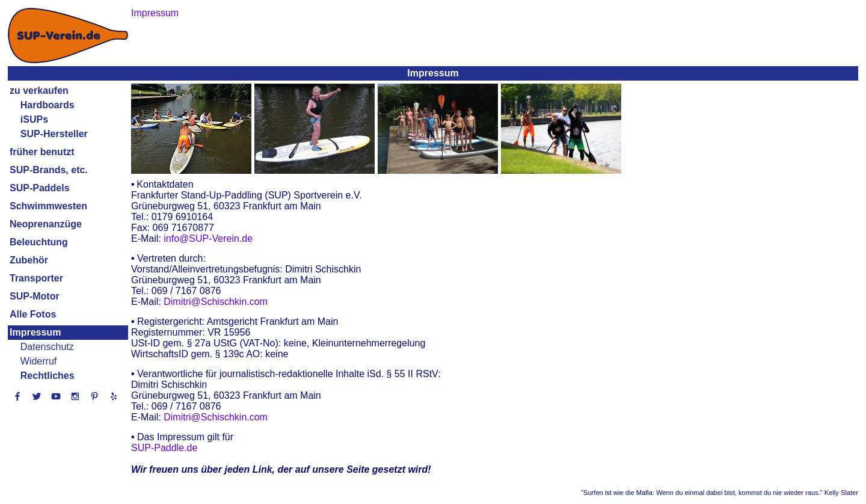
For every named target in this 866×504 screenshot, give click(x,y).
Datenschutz (47, 347)
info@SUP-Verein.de (208, 238)
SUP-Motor (35, 296)
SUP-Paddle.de (164, 448)
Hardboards (48, 105)
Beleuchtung (39, 242)
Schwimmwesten (48, 206)
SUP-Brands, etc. (49, 170)
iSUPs (34, 119)
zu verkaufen (39, 91)
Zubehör (29, 260)
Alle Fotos (33, 314)
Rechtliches (48, 376)
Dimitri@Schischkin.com (216, 302)
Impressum (35, 332)
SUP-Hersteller (54, 134)
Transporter (36, 278)
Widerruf (38, 361)
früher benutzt (42, 152)
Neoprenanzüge (46, 224)
